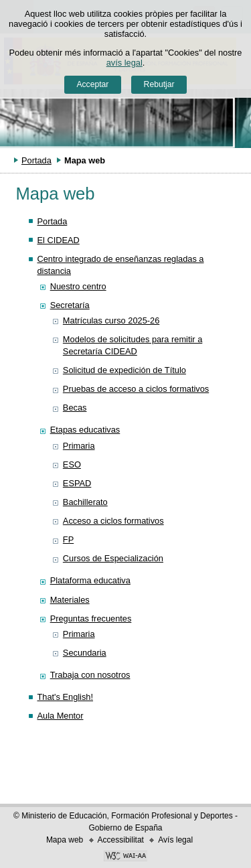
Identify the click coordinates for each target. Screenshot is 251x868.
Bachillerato (85, 502)
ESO (72, 464)
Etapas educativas (85, 430)
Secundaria (85, 653)
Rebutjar (159, 84)
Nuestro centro (78, 286)
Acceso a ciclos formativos (113, 521)
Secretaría (70, 305)
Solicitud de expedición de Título (124, 370)
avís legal (124, 63)
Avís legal (175, 840)
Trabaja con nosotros (90, 675)
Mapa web (65, 840)
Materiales (70, 600)
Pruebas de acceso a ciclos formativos (136, 389)
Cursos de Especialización (113, 558)
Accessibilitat (121, 840)
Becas (75, 408)
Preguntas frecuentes (91, 619)
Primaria (79, 446)
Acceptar (92, 84)
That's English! (65, 697)
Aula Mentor (60, 716)
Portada (36, 160)
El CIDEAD (58, 240)
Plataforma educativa (90, 580)
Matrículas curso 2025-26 (111, 320)
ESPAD (77, 483)
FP (68, 539)
